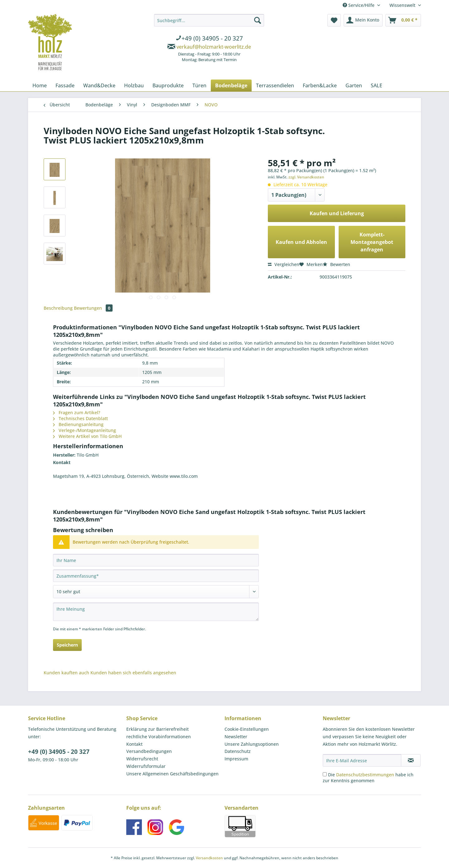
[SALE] (377, 85)
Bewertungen (93, 308)
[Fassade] (65, 85)
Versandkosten (209, 858)
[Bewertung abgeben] (156, 592)
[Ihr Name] (156, 560)
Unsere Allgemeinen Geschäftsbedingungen (172, 774)
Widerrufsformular (146, 766)
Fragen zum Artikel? (77, 412)
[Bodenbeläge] (231, 85)
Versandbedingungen (149, 751)
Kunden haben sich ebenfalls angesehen (133, 673)
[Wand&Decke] (99, 85)
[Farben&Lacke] (320, 85)
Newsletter (236, 737)
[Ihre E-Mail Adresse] (362, 760)
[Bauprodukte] (168, 85)
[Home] (40, 85)
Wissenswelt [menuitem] (403, 5)
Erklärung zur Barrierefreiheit (157, 729)
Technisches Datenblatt (80, 418)
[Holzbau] (134, 85)
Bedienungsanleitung (78, 424)
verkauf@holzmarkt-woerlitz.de (214, 47)
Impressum (236, 759)
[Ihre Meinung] (156, 612)
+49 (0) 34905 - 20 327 (59, 752)
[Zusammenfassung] (156, 576)
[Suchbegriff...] (209, 20)
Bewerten (336, 264)
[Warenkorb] (403, 20)
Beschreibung (58, 308)
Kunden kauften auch (66, 673)
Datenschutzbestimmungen (365, 775)
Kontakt (134, 744)
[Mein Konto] (363, 20)
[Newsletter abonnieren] (411, 760)
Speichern (67, 645)
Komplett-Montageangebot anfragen (372, 242)
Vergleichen (284, 264)
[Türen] (199, 85)
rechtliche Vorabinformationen (159, 737)
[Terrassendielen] (275, 85)
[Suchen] (258, 20)
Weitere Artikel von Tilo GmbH (87, 436)
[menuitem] (209, 39)
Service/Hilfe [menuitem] (359, 5)
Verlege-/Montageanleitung (84, 430)
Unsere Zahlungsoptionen (252, 744)
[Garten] (354, 85)
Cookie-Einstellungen (247, 729)
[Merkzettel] (334, 20)
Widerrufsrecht (142, 759)
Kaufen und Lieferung (337, 213)
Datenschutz (238, 751)
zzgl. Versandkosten (306, 177)
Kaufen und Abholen (301, 242)
